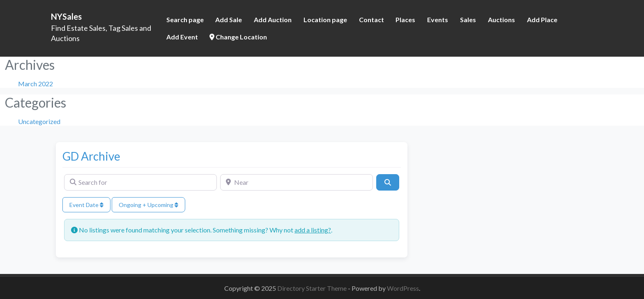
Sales (468, 20)
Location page (325, 20)
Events (438, 20)
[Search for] (140, 182)
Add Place (542, 20)
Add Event (182, 37)
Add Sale (229, 20)
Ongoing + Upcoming (148, 205)
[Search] (388, 182)
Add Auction (273, 20)
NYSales (66, 16)
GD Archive (91, 156)
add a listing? (313, 230)
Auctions (501, 20)
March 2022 (36, 84)
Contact (371, 20)
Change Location (238, 37)
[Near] (297, 182)
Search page (185, 20)
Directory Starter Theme (313, 288)
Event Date (86, 205)
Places (405, 20)
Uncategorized (39, 121)
